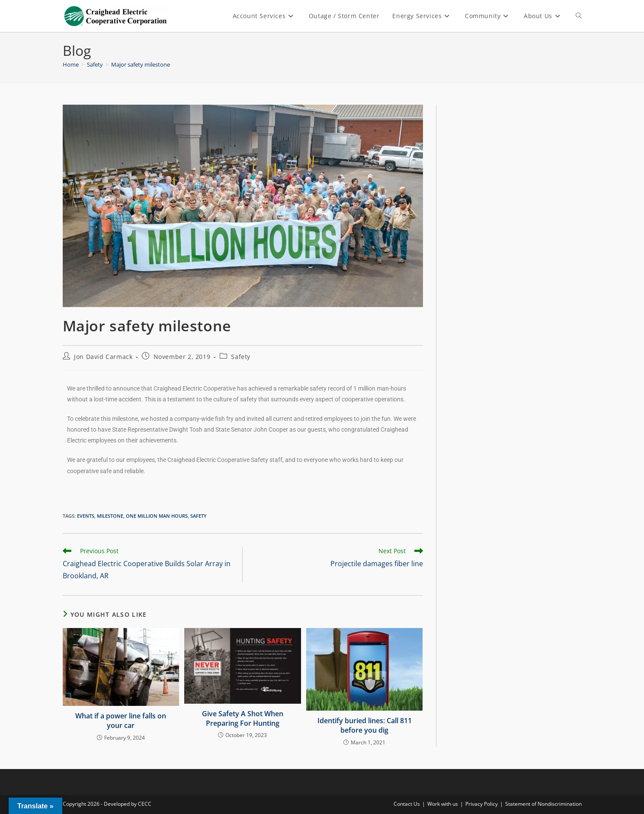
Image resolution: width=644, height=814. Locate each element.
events (86, 516)
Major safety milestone (141, 64)
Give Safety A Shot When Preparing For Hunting (243, 718)
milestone (110, 516)
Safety (241, 357)
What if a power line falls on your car (121, 721)
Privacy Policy (482, 804)
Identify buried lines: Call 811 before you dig (365, 725)
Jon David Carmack (103, 357)
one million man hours (157, 516)
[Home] (71, 64)
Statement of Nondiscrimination (543, 804)
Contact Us (407, 804)
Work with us (443, 804)
